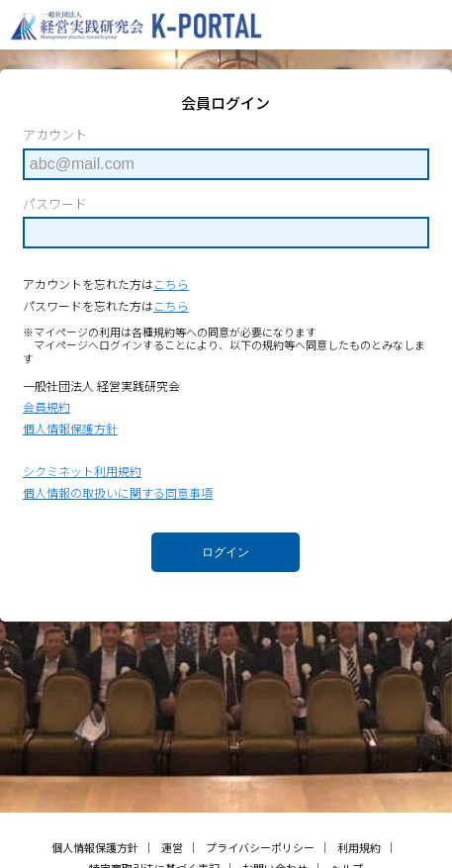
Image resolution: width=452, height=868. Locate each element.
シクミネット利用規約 (82, 471)
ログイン (226, 552)
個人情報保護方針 (70, 428)
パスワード (55, 204)
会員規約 (46, 406)
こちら (171, 284)
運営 (172, 847)
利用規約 (359, 847)
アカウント (55, 135)
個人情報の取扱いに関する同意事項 (118, 492)
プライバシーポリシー (260, 847)
